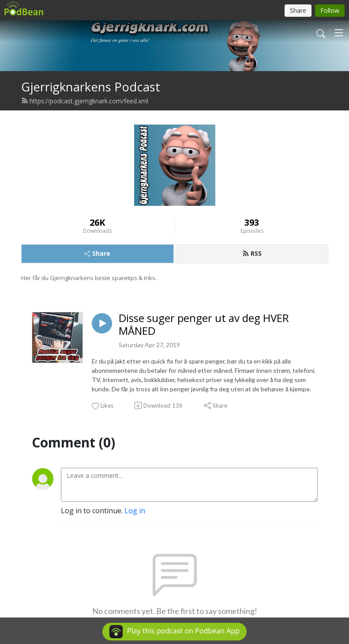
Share (97, 253)
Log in (135, 511)
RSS (252, 253)
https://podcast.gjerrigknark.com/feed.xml (85, 101)
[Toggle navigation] (339, 33)
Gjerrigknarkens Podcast (91, 87)
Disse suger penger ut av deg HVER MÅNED (204, 325)
